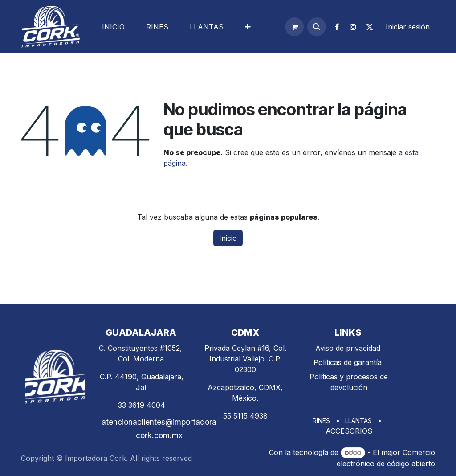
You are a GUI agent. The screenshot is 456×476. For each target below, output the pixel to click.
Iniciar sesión (408, 27)
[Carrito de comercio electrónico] (294, 27)
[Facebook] (337, 27)
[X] (370, 27)
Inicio (228, 238)
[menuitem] (113, 27)
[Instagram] (353, 27)
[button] (317, 27)
